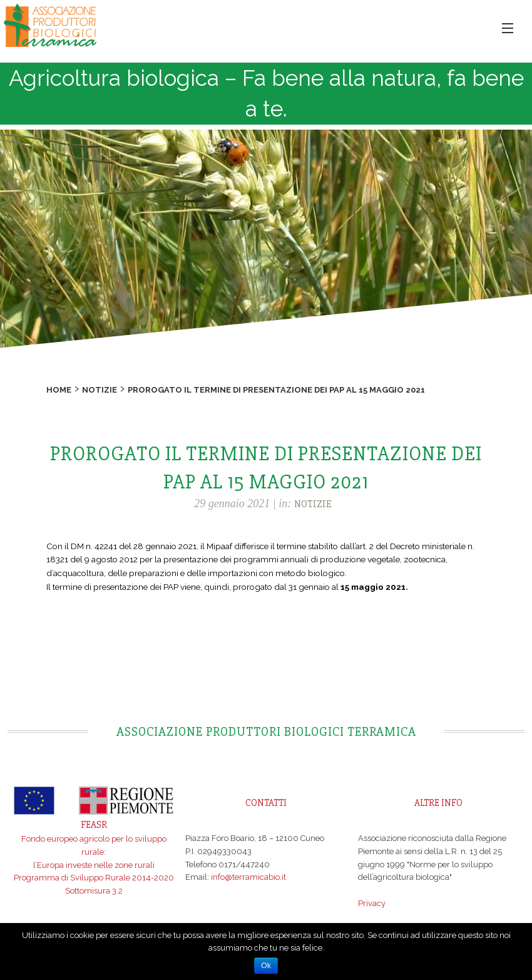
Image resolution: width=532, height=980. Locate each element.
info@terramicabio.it (248, 877)
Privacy (372, 903)
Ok (266, 966)
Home (59, 390)
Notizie (100, 390)
